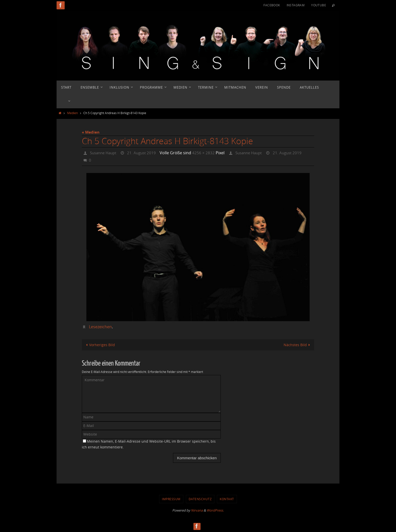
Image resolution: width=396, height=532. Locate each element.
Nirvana (197, 510)
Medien (72, 113)
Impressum (171, 499)
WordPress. (215, 510)
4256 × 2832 (208, 153)
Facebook (272, 5)
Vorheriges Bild (100, 344)
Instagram (296, 5)
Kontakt (227, 499)
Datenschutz (200, 499)
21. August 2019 (145, 153)
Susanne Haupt (105, 153)
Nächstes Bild (298, 344)
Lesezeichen (100, 326)
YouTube (319, 5)
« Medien (91, 132)
